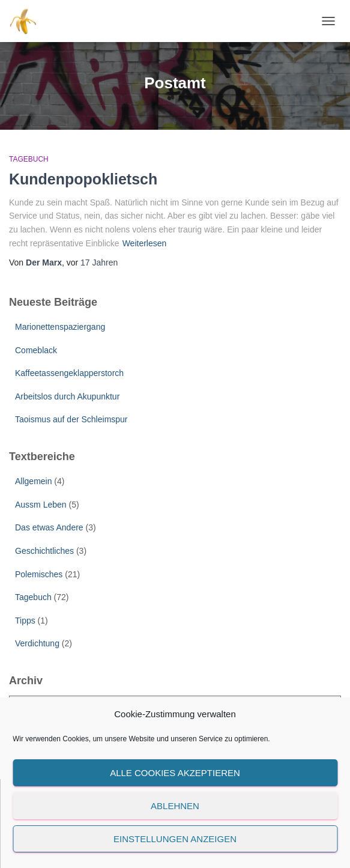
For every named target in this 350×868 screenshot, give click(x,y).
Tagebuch (29, 159)
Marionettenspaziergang (60, 327)
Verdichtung (37, 643)
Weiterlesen (145, 243)
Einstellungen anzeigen (175, 839)
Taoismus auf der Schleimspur (71, 419)
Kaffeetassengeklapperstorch (69, 373)
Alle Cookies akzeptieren (175, 773)
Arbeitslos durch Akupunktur (67, 396)
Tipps (25, 621)
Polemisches (39, 574)
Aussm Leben (41, 505)
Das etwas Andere (49, 527)
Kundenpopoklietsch (83, 179)
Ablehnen (175, 806)
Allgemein (33, 481)
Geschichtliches (44, 551)
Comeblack (36, 350)
